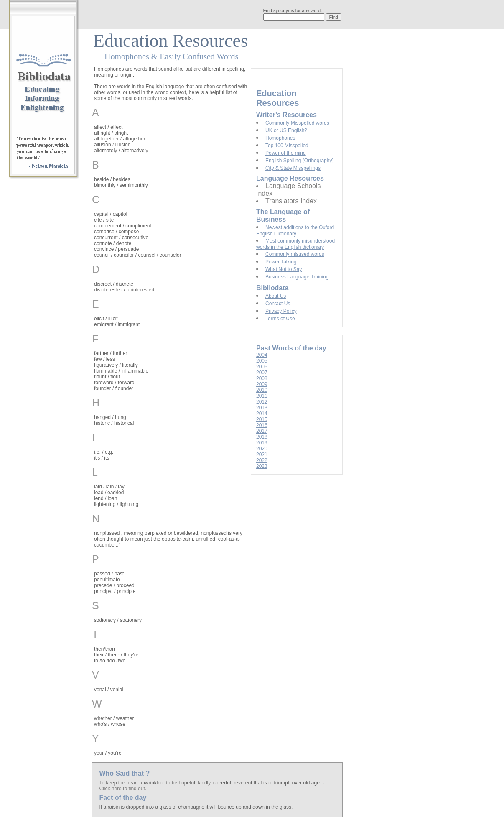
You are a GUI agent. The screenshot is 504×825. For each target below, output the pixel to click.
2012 (262, 402)
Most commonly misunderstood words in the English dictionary (295, 244)
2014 (262, 414)
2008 (262, 378)
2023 (262, 466)
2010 (262, 390)
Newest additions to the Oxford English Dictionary (295, 231)
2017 (262, 431)
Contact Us (278, 304)
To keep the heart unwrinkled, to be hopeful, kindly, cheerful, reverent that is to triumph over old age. (211, 783)
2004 (262, 355)
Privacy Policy (281, 311)
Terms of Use (280, 319)
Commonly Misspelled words (297, 123)
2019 (262, 443)
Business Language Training (297, 277)
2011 (262, 396)
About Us (276, 296)
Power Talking (281, 262)
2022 (262, 460)
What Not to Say (284, 269)
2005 (262, 361)
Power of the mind (286, 153)
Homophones (280, 138)
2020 (262, 449)
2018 (262, 437)
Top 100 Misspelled (287, 146)
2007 (262, 373)
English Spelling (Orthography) (299, 161)
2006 (262, 367)
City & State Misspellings (293, 168)
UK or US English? (286, 130)
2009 (262, 384)
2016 (262, 425)
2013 (262, 408)
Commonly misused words (295, 254)
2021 (262, 455)
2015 (262, 419)
